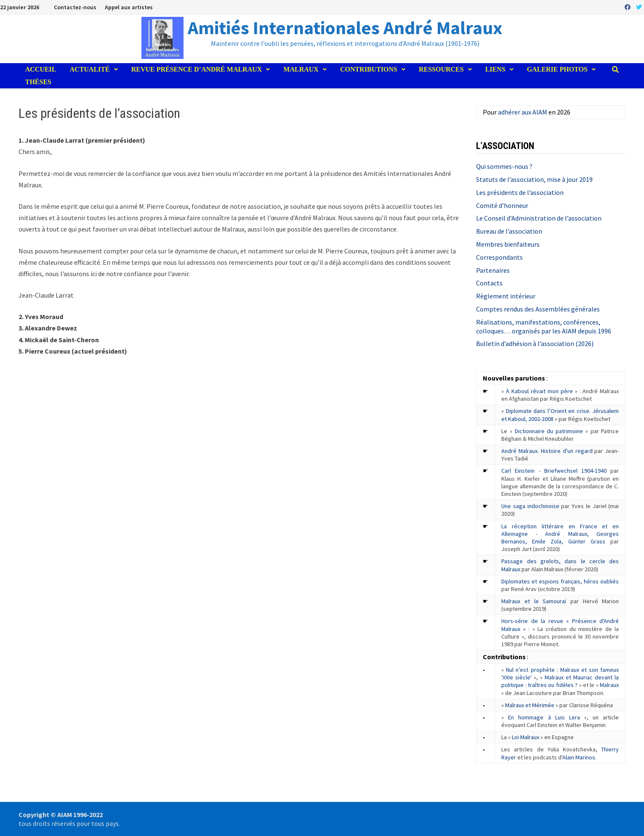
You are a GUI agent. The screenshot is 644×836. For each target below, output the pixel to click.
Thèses (38, 82)
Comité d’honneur (502, 205)
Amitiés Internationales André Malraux (345, 28)
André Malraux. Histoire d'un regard (547, 451)
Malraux (301, 69)
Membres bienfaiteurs (508, 244)
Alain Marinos (579, 757)
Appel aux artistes (129, 7)
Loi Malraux (526, 737)
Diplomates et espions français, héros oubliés (560, 581)
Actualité (90, 69)
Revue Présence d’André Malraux (197, 69)
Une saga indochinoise (530, 506)
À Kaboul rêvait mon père (539, 391)
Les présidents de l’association (520, 192)
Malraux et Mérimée (530, 705)
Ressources (441, 69)
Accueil (41, 69)
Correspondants (499, 257)
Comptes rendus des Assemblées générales (538, 309)
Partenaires (493, 270)
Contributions (369, 69)
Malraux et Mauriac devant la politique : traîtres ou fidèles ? (560, 681)
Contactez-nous (75, 7)
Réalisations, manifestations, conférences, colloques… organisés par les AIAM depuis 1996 (544, 326)
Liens (495, 69)
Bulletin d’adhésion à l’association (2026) (535, 343)
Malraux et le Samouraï (534, 601)
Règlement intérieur (506, 296)
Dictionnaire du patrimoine (549, 431)
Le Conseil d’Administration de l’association (539, 218)
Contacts (489, 283)
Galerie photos (557, 69)
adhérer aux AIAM (523, 112)
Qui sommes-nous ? (504, 166)
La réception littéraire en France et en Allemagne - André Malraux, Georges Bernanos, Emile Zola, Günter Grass (560, 534)
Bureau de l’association (509, 231)
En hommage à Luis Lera (544, 717)
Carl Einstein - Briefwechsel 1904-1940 (554, 471)
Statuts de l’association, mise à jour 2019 (534, 179)
